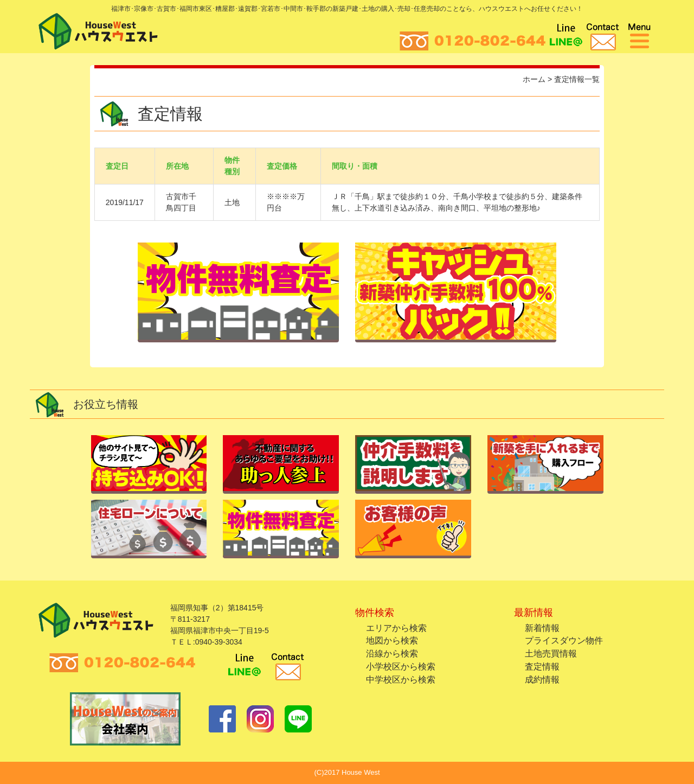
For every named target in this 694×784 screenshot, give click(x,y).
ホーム (534, 79)
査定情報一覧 (577, 79)
